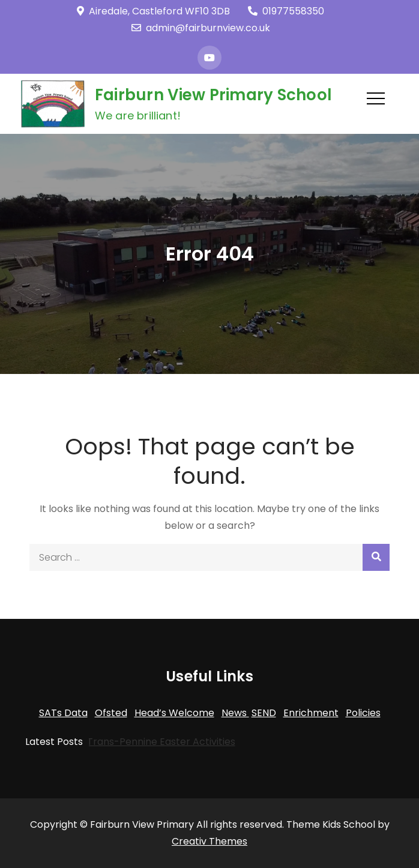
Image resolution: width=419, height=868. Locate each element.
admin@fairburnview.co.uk (201, 28)
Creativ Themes (209, 841)
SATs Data (63, 713)
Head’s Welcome (174, 713)
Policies (363, 713)
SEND (264, 713)
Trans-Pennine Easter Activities (155, 742)
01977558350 (286, 11)
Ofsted (111, 713)
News (235, 713)
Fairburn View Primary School (213, 95)
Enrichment (311, 713)
